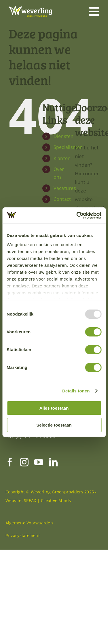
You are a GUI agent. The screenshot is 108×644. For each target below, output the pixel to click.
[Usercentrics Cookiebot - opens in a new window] (77, 215)
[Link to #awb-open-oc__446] (94, 11)
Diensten (64, 144)
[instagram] (24, 470)
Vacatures (65, 196)
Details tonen (76, 391)
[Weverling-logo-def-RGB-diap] (30, 9)
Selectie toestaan (54, 425)
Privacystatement (23, 543)
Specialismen (68, 155)
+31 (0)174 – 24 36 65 (31, 444)
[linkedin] (53, 470)
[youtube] (39, 470)
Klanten (62, 166)
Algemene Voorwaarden (29, 530)
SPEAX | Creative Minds (48, 508)
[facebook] (10, 470)
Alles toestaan (54, 408)
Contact (62, 207)
